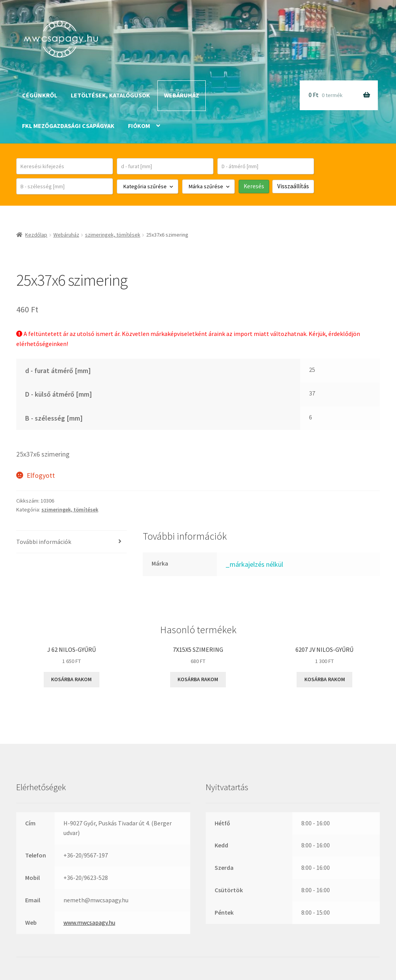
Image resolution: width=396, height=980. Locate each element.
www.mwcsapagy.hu (89, 922)
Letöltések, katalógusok (110, 95)
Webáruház (182, 95)
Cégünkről (40, 95)
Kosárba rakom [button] (71, 679)
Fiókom (139, 126)
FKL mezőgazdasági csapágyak (68, 126)
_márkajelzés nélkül (254, 564)
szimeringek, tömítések (113, 235)
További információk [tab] (44, 542)
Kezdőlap (36, 235)
